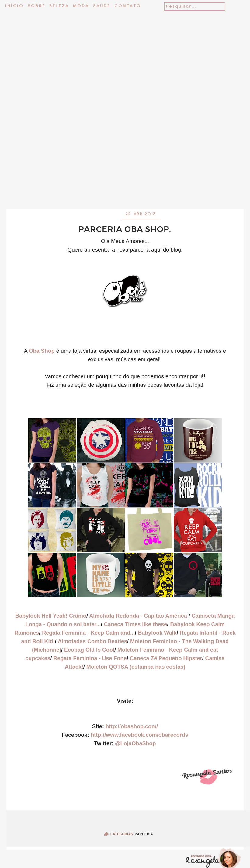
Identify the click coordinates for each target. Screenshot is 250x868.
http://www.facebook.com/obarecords (139, 735)
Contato (128, 6)
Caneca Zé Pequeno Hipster (166, 658)
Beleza (59, 6)
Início (14, 6)
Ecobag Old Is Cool (89, 650)
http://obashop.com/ (132, 726)
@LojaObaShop (135, 743)
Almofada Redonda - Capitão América (139, 616)
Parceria (144, 834)
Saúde (102, 6)
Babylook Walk (157, 633)
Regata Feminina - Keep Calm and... (88, 633)
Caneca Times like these (136, 624)
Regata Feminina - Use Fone (90, 658)
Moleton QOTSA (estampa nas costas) (136, 667)
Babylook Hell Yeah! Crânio (51, 616)
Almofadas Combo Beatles (92, 641)
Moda (81, 6)
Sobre (36, 6)
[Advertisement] (125, 164)
